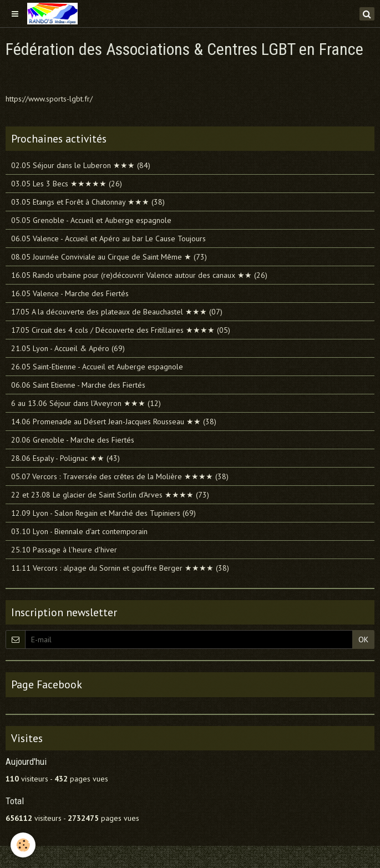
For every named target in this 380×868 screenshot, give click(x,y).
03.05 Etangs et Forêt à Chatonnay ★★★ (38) (88, 202)
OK (363, 639)
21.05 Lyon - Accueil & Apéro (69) (68, 348)
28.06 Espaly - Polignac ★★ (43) (65, 458)
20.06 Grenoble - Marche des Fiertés (73, 440)
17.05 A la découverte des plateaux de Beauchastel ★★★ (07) (117, 312)
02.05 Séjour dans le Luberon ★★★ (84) (81, 165)
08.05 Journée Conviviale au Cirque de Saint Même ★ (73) (109, 257)
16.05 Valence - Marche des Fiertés (70, 293)
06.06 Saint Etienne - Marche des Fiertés (78, 385)
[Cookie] (24, 845)
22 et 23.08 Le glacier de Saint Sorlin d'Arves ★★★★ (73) (110, 495)
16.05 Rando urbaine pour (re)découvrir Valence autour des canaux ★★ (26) (139, 275)
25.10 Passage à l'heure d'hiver (64, 550)
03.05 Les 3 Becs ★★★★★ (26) (67, 184)
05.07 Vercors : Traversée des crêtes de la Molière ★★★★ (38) (120, 476)
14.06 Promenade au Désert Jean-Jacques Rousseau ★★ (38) (114, 422)
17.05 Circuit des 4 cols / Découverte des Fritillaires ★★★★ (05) (121, 330)
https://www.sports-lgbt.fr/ (49, 99)
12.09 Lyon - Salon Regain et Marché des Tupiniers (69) (103, 513)
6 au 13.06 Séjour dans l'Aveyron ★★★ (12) (86, 403)
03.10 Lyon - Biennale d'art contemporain (79, 531)
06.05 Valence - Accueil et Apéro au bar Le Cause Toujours (108, 238)
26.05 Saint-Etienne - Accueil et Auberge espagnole (97, 367)
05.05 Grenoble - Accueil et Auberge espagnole (91, 220)
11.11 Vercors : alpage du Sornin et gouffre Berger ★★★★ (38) (120, 568)
